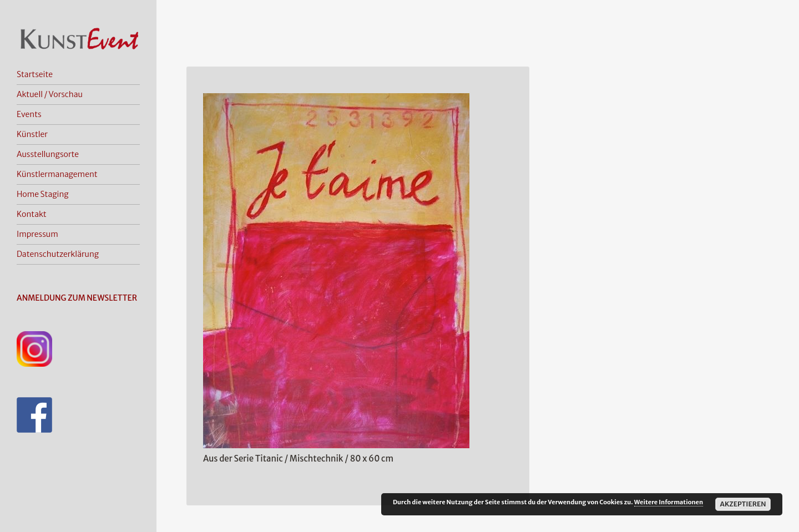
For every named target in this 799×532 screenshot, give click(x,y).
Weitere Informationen (669, 502)
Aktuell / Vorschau (50, 94)
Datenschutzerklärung (58, 254)
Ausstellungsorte (48, 154)
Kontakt (32, 214)
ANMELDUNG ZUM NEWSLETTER (77, 298)
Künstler (32, 134)
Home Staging (43, 194)
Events (29, 114)
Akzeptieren (743, 504)
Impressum (37, 234)
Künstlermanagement (57, 174)
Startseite (35, 74)
